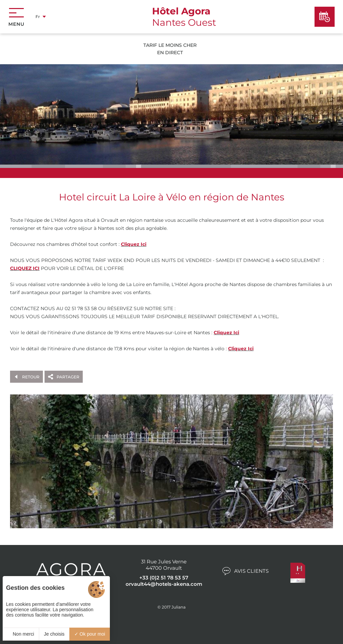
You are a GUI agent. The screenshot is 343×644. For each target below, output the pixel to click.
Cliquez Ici (134, 244)
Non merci (21, 634)
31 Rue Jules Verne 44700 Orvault (164, 565)
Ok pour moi (90, 634)
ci (252, 349)
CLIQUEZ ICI (25, 268)
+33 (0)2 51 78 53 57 (164, 578)
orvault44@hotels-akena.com (164, 584)
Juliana (179, 607)
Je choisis (54, 634)
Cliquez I (239, 349)
